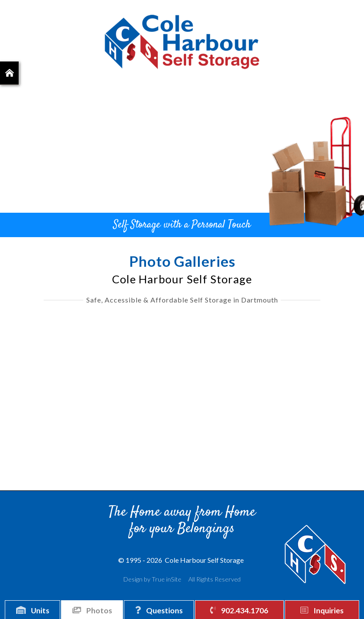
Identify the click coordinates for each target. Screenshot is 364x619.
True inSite (167, 579)
